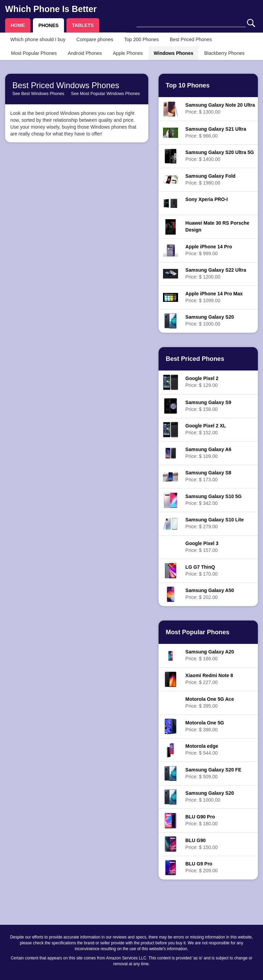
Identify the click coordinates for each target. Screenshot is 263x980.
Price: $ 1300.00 (220, 108)
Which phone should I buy (38, 39)
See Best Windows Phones (38, 94)
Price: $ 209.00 (201, 867)
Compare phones (95, 39)
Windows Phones (174, 53)
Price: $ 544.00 (202, 749)
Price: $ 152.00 (205, 429)
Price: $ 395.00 (210, 702)
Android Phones (85, 53)
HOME (18, 25)
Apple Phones (128, 53)
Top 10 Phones (188, 85)
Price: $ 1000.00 (210, 320)
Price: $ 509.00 (213, 773)
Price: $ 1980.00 (210, 179)
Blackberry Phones (224, 53)
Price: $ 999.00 (209, 250)
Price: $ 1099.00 (214, 297)
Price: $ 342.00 (213, 500)
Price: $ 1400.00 (220, 156)
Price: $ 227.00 (209, 679)
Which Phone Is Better (51, 9)
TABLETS (83, 25)
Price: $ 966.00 (216, 132)
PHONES (48, 25)
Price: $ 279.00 (214, 523)
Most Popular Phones (34, 53)
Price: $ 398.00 (205, 726)
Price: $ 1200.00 (216, 273)
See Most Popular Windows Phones (105, 94)
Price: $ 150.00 (201, 844)
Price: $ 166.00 (210, 655)
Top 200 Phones (142, 39)
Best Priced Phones (191, 39)
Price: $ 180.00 (201, 820)
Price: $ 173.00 (208, 476)
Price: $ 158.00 (208, 406)
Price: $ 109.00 (208, 453)
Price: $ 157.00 (202, 547)
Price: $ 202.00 (210, 594)
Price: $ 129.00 (202, 382)
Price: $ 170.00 (201, 570)
